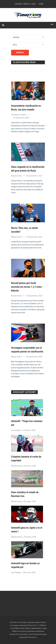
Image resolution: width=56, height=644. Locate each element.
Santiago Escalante (19, 115)
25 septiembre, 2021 (21, 118)
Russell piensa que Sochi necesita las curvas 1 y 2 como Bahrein (26, 287)
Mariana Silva (16, 176)
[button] (28, 37)
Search (20, 53)
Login (41, 4)
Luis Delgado (16, 430)
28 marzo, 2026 (29, 572)
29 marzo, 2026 (29, 430)
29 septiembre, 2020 (34, 296)
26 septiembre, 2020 (34, 357)
